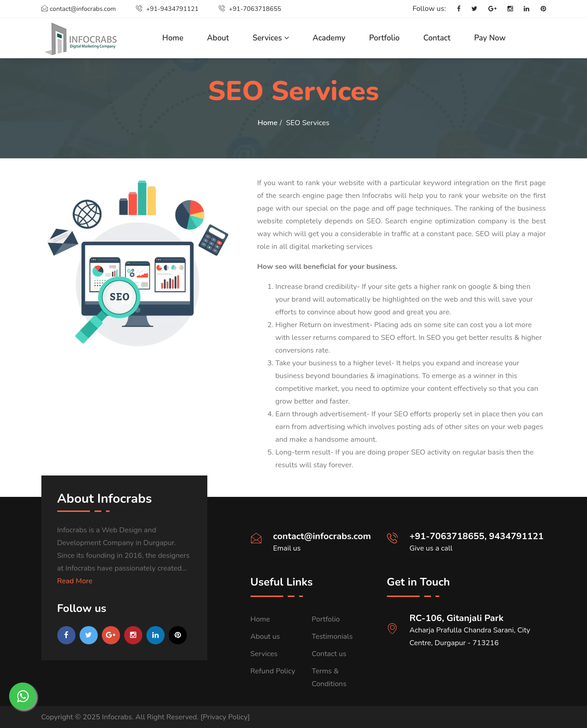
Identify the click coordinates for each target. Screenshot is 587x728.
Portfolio (384, 38)
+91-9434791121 (167, 9)
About (218, 38)
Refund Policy (273, 671)
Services (271, 38)
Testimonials (332, 637)
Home (173, 38)
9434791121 (517, 536)
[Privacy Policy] (225, 717)
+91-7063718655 (250, 9)
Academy (329, 38)
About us (265, 637)
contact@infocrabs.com (79, 9)
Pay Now (490, 38)
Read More (75, 581)
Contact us (329, 654)
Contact (437, 38)
